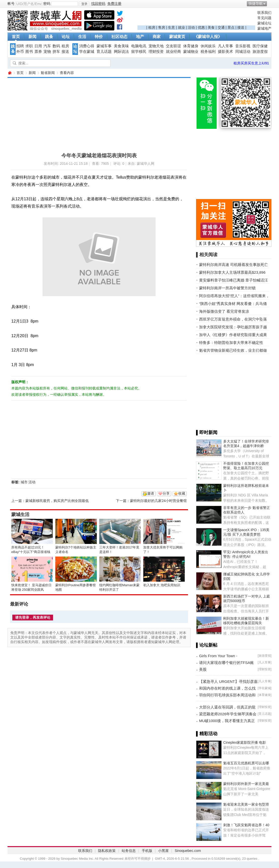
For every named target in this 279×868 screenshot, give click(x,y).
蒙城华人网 (10, 73)
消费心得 (87, 46)
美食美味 (121, 46)
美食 (211, 27)
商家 (157, 37)
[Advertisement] (196, 18)
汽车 (47, 46)
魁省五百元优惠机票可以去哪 (246, 763)
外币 (20, 52)
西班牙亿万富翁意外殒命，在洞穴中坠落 (233, 319)
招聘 (20, 46)
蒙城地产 (264, 28)
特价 (99, 37)
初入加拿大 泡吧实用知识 (162, 585)
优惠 (201, 27)
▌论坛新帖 (207, 645)
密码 (47, 4)
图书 (29, 52)
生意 (171, 27)
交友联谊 (173, 46)
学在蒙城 (87, 52)
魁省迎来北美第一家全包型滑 (246, 804)
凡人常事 (225, 46)
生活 (82, 37)
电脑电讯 (139, 46)
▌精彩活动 (207, 734)
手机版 (147, 851)
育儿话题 (104, 52)
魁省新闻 (48, 73)
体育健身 (191, 46)
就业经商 (173, 52)
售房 (162, 27)
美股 (203, 669)
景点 (231, 27)
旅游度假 (260, 52)
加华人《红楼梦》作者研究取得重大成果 (233, 335)
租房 (152, 27)
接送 (241, 27)
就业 (181, 27)
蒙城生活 (20, 515)
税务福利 (208, 52)
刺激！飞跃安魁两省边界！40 (246, 825)
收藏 (182, 493)
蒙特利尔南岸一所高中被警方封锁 (227, 288)
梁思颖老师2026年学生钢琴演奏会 (228, 714)
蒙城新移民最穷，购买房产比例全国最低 (57, 501)
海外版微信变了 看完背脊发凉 (224, 311)
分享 (166, 493)
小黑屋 (163, 851)
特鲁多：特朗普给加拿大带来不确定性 (231, 343)
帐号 (11, 4)
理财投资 (156, 52)
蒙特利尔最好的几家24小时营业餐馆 (158, 501)
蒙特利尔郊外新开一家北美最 (246, 784)
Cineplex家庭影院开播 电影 (245, 742)
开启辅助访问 (270, 4)
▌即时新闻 (207, 432)
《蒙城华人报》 (208, 37)
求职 (29, 46)
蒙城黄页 (177, 37)
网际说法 (121, 52)
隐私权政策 (107, 851)
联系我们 (264, 13)
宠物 (47, 52)
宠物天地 (156, 46)
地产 (140, 37)
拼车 (56, 52)
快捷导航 (256, 4)
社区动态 (119, 37)
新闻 (32, 37)
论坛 (66, 37)
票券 (38, 52)
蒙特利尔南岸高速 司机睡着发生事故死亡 (234, 265)
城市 (24, 482)
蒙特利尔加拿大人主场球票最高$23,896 (232, 272)
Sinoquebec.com (188, 851)
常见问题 (264, 18)
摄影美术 (225, 52)
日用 (38, 46)
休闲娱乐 (208, 46)
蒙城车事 (104, 46)
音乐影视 (243, 46)
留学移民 (139, 52)
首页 (16, 37)
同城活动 (243, 52)
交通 (221, 27)
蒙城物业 (191, 52)
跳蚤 (49, 37)
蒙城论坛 (264, 23)
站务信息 (129, 851)
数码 (56, 46)
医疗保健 (260, 46)
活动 (191, 27)
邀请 (151, 493)
